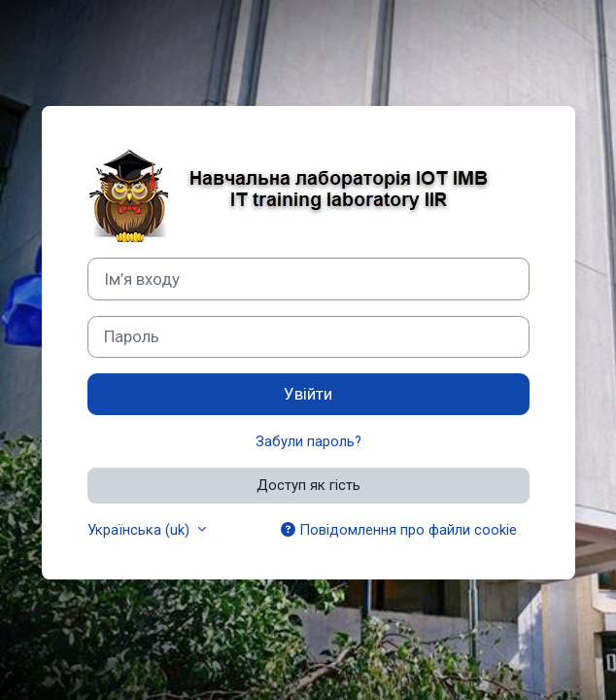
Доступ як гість (308, 485)
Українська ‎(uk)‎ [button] (140, 530)
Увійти (308, 394)
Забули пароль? (308, 441)
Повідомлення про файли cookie (399, 530)
